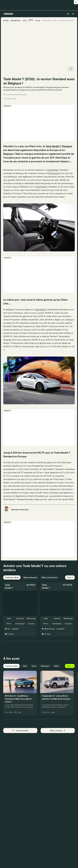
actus (38, 21)
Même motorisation (50, 581)
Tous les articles (12, 669)
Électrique (45, 669)
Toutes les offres (12, 581)
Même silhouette (30, 581)
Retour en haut (58, 734)
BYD (16, 715)
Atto (20, 715)
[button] (20, 589)
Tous (70, 581)
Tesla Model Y (41, 309)
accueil (6, 21)
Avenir (53, 715)
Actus (34, 669)
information (16, 21)
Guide (56, 669)
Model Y (31, 21)
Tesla (25, 21)
